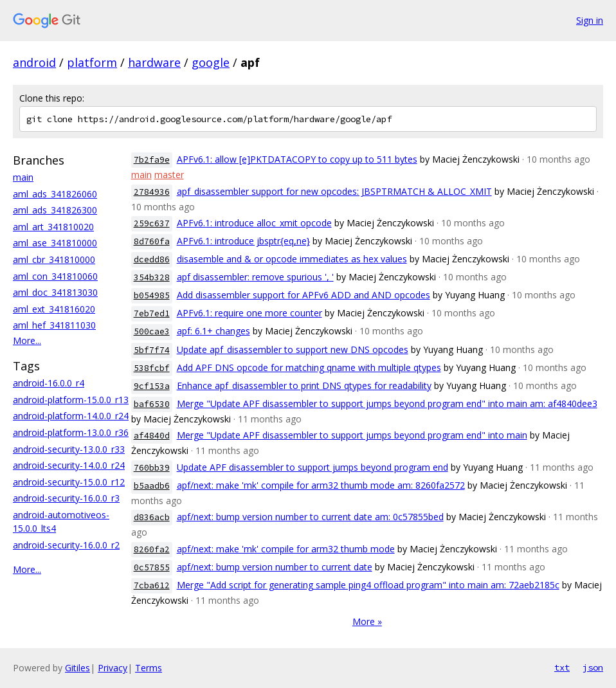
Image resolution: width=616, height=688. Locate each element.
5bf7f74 (152, 350)
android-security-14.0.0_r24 (69, 465)
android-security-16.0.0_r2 (66, 545)
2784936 (152, 192)
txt (562, 667)
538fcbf (152, 368)
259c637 (152, 223)
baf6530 (152, 404)
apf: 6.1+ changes (213, 331)
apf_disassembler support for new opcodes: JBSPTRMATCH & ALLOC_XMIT (334, 191)
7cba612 (152, 585)
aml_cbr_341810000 (54, 259)
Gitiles (77, 668)
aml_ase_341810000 (55, 243)
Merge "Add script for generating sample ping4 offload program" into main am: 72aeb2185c (368, 585)
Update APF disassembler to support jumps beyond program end (313, 467)
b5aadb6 (152, 486)
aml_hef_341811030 (54, 325)
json (593, 667)
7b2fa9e (152, 160)
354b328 (152, 277)
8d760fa (152, 241)
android (34, 62)
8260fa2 (152, 549)
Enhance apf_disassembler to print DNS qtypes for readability (304, 385)
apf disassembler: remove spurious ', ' (255, 277)
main (23, 177)
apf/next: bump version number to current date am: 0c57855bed (310, 517)
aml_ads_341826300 (55, 210)
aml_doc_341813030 (55, 292)
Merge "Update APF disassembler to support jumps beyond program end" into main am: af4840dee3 (387, 403)
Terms (149, 668)
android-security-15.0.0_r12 (69, 482)
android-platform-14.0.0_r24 (71, 416)
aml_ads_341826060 (55, 194)
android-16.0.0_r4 (49, 383)
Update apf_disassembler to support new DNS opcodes (293, 349)
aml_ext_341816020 (54, 309)
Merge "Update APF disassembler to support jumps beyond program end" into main (352, 435)
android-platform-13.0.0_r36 (71, 432)
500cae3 (152, 331)
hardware (154, 62)
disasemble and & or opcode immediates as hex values (292, 259)
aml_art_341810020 (53, 227)
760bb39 (152, 468)
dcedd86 (152, 259)
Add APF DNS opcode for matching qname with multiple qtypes (309, 367)
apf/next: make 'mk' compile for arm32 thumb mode (286, 549)
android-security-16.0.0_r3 (66, 498)
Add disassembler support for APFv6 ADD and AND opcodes (303, 295)
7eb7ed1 (152, 313)
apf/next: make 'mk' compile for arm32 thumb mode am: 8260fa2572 (321, 485)
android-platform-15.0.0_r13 (71, 400)
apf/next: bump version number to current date (275, 567)
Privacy (113, 668)
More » (367, 621)
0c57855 (152, 567)
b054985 (152, 295)
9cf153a (152, 386)
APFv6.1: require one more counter (249, 313)
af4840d (152, 436)
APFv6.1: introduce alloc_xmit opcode (254, 223)
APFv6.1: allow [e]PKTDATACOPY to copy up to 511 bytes (297, 159)
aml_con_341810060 (55, 276)
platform (92, 62)
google (211, 62)
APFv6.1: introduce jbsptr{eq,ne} (243, 241)
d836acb (152, 517)
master (169, 175)
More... (27, 340)
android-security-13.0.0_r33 (69, 449)
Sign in (590, 20)
